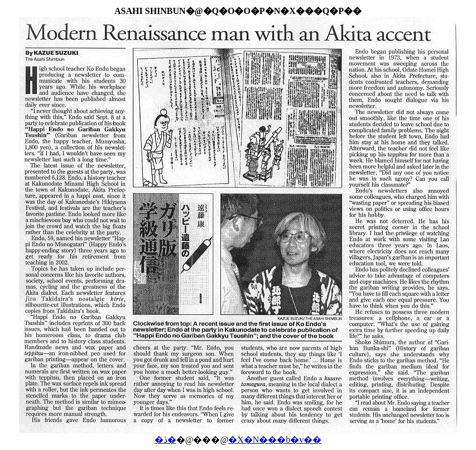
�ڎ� (165, 440)
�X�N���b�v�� (275, 440)
